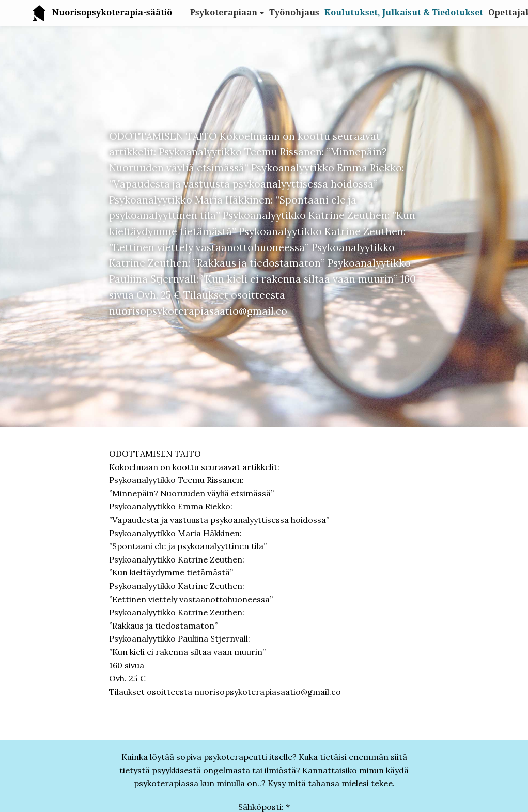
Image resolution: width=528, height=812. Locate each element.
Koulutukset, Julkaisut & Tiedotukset (404, 13)
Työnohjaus (294, 13)
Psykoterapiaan (224, 13)
